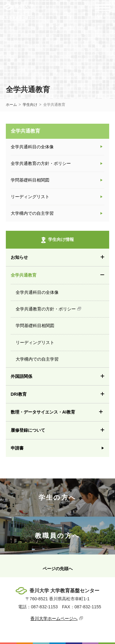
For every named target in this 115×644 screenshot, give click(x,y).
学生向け (30, 105)
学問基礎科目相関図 (63, 323)
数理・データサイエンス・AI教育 (60, 412)
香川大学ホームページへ (54, 618)
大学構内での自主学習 (63, 356)
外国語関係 (60, 376)
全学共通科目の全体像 (63, 290)
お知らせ (60, 257)
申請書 (17, 448)
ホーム (11, 105)
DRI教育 (60, 394)
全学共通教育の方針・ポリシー (63, 306)
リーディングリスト (63, 340)
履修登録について (60, 430)
